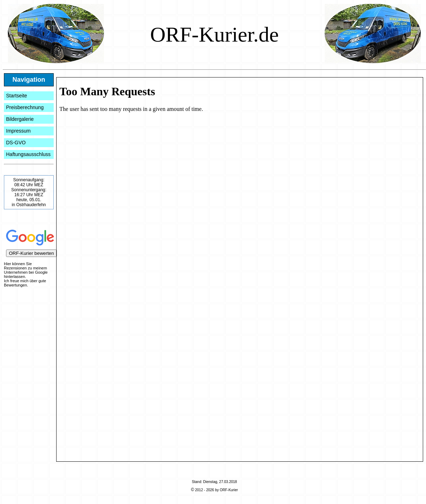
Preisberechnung (25, 107)
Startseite (17, 96)
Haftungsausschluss (28, 154)
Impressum (18, 131)
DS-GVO (16, 143)
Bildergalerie (20, 119)
